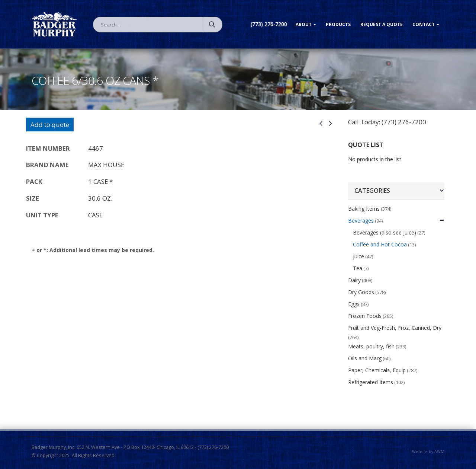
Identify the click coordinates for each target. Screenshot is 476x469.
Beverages (361, 221)
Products (338, 24)
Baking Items (364, 209)
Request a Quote (382, 24)
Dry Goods (361, 292)
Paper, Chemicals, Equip (377, 370)
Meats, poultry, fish (371, 346)
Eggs (354, 304)
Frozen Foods (365, 316)
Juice (358, 256)
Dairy (354, 280)
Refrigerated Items (371, 382)
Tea (358, 268)
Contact (424, 24)
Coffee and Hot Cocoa (380, 244)
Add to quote (50, 125)
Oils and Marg (365, 358)
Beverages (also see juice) (385, 232)
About (304, 24)
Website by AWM (428, 452)
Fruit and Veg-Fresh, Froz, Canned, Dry (395, 328)
